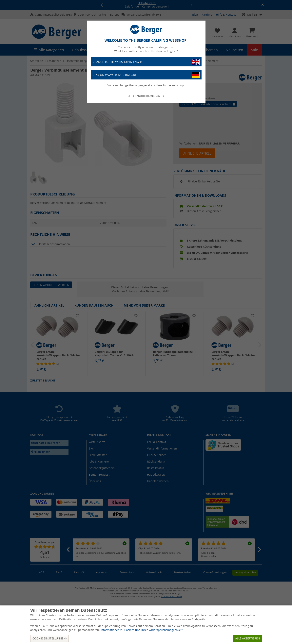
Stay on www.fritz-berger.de (146, 75)
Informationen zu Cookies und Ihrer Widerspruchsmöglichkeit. (142, 630)
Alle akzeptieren (248, 638)
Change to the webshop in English (146, 62)
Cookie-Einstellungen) (49, 638)
